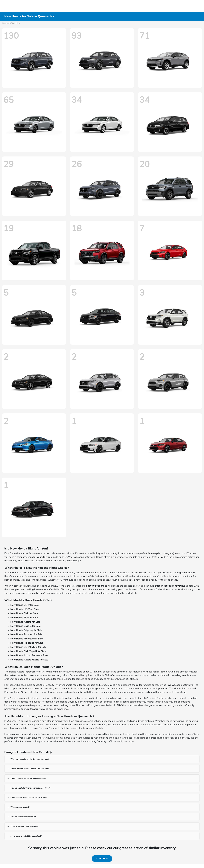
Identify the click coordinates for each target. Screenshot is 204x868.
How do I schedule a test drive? (23, 817)
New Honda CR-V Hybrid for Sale (28, 647)
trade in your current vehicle (170, 586)
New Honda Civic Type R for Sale (28, 651)
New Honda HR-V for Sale (25, 609)
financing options (95, 586)
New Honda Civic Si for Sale (25, 626)
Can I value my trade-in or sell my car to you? (29, 798)
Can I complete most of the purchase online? (28, 778)
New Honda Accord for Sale (25, 622)
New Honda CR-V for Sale (24, 605)
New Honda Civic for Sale (24, 613)
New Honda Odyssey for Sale (26, 630)
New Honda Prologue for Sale (27, 639)
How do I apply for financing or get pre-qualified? (30, 788)
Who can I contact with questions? (24, 826)
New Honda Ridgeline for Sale (27, 643)
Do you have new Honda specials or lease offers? (30, 769)
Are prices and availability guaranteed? (26, 836)
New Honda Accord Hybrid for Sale (29, 660)
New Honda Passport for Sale (26, 634)
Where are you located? (20, 807)
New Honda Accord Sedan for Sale (29, 656)
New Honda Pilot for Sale (24, 618)
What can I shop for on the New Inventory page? (30, 759)
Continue (102, 858)
